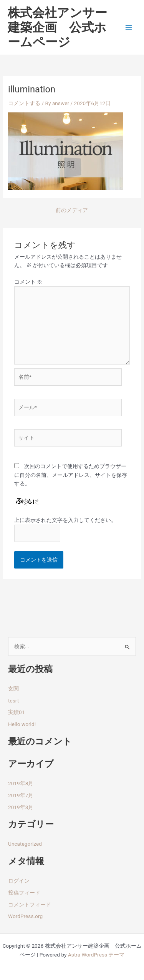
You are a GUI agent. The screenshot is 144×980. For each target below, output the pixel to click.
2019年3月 (21, 807)
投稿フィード (24, 893)
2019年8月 (21, 783)
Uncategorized (25, 844)
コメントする (24, 103)
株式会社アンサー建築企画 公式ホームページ (57, 28)
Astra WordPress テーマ (96, 955)
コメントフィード (30, 905)
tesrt (13, 701)
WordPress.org (25, 916)
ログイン (19, 881)
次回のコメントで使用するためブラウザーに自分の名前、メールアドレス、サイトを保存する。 (71, 475)
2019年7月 (21, 795)
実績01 (16, 712)
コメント (28, 282)
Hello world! (22, 724)
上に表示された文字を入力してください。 (65, 520)
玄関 (13, 689)
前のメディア (72, 211)
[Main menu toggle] (129, 28)
